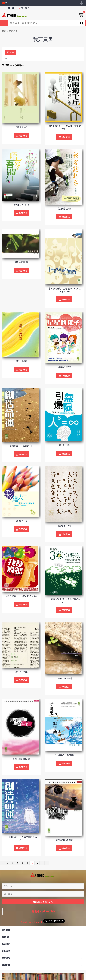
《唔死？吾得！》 (21, 205)
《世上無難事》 (21, 672)
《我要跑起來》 (64, 208)
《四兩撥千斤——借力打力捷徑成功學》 (64, 127)
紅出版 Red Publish (43, 911)
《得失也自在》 (64, 526)
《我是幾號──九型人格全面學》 (21, 596)
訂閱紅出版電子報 (43, 902)
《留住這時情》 (21, 262)
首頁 (4, 31)
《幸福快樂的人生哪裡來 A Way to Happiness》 (64, 290)
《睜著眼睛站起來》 (64, 840)
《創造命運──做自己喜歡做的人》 (21, 838)
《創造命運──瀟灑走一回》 (21, 446)
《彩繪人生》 (21, 521)
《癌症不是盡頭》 (64, 678)
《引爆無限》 (64, 445)
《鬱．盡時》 (21, 361)
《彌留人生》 (21, 127)
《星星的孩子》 (64, 367)
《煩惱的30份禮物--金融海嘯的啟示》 (64, 600)
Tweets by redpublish (32, 922)
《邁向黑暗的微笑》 (21, 759)
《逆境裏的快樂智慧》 (64, 755)
